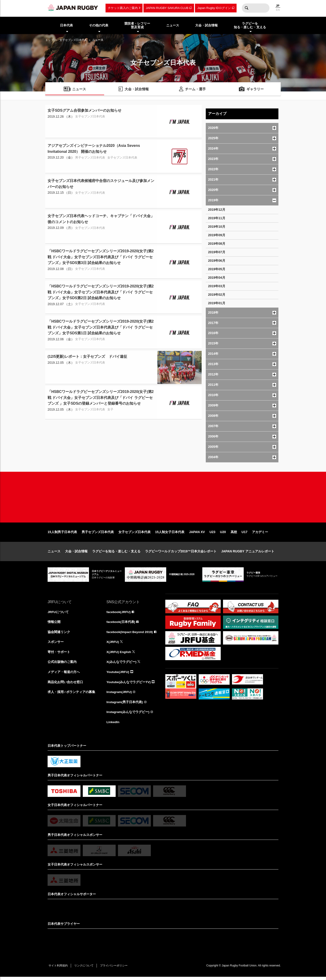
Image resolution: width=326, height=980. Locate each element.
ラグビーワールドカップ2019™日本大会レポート (181, 553)
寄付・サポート (59, 654)
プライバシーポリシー (115, 969)
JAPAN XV (197, 534)
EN (278, 10)
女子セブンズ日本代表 (73, 40)
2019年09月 (217, 235)
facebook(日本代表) (121, 624)
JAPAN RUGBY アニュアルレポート (248, 553)
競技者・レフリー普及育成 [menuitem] (137, 25)
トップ (49, 40)
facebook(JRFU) (119, 614)
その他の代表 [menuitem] (99, 25)
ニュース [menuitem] (173, 25)
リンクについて (85, 969)
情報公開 (54, 624)
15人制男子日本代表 (62, 534)
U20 (223, 534)
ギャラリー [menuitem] (255, 89)
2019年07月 (217, 252)
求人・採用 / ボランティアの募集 (71, 695)
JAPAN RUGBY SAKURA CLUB (167, 8)
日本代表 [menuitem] (66, 25)
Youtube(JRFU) (118, 675)
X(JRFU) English (119, 654)
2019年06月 (217, 261)
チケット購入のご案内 (123, 8)
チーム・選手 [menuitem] (195, 89)
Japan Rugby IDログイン (214, 8)
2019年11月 (217, 218)
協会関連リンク (59, 634)
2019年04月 (217, 278)
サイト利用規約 (58, 969)
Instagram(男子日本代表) (125, 705)
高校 (234, 534)
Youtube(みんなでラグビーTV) (129, 685)
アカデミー (260, 534)
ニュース (54, 553)
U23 (212, 534)
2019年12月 (217, 210)
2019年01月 (217, 303)
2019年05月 (217, 269)
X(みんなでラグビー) (122, 665)
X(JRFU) (113, 644)
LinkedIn (113, 725)
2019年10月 (217, 227)
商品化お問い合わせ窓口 (65, 685)
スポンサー (56, 644)
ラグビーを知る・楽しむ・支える (116, 553)
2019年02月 (217, 295)
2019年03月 (217, 286)
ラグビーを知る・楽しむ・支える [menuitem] (250, 25)
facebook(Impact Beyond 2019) (130, 634)
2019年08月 (217, 244)
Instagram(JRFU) (119, 695)
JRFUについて (58, 614)
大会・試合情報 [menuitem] (206, 25)
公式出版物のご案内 (62, 665)
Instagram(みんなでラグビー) (128, 715)
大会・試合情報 (76, 553)
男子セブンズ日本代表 (98, 534)
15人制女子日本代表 (170, 534)
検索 (246, 8)
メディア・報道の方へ (64, 675)
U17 (245, 534)
